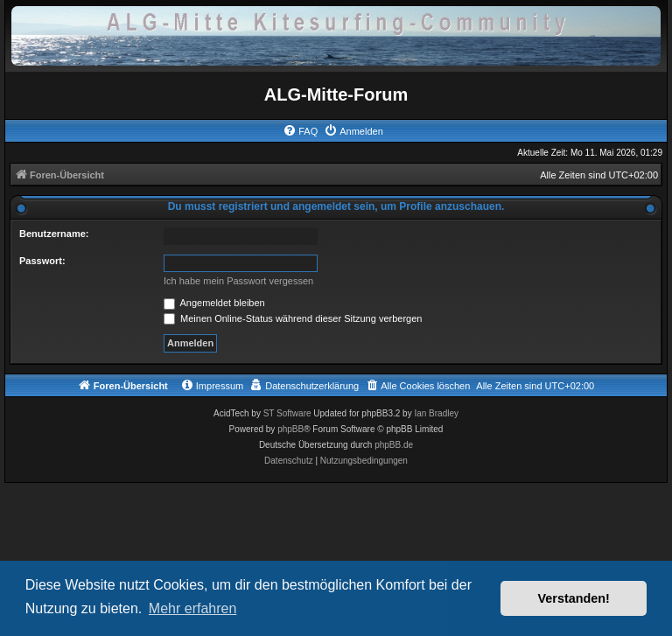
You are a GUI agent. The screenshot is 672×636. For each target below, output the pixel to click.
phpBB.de (394, 445)
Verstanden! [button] (574, 598)
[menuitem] (300, 131)
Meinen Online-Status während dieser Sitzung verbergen (293, 318)
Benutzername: (54, 234)
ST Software (287, 413)
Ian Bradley (436, 413)
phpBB (290, 429)
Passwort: (42, 261)
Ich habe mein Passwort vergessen (238, 281)
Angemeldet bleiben (214, 303)
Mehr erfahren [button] (193, 608)
